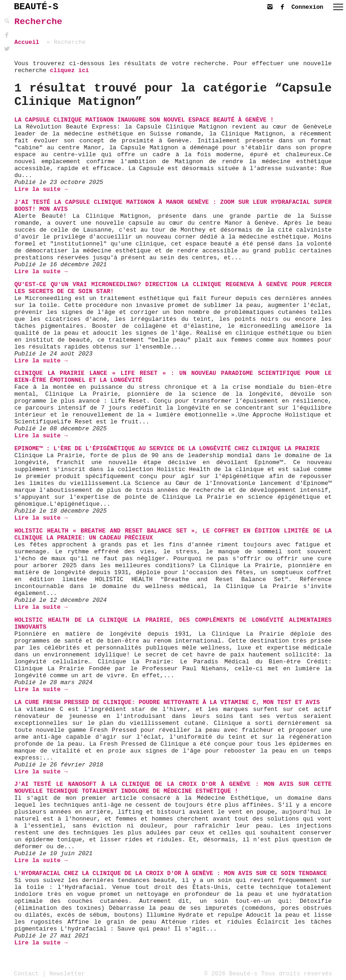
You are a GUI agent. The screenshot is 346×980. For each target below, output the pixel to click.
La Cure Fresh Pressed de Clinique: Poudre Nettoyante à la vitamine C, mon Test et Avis (167, 702)
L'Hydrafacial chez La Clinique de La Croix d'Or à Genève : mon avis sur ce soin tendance (171, 873)
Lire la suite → (41, 189)
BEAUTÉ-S (36, 7)
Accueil (27, 42)
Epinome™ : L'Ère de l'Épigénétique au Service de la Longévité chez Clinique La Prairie (167, 449)
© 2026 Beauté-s (231, 974)
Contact (26, 974)
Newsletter (67, 974)
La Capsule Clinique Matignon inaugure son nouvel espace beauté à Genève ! (144, 120)
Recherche (38, 22)
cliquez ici (69, 70)
